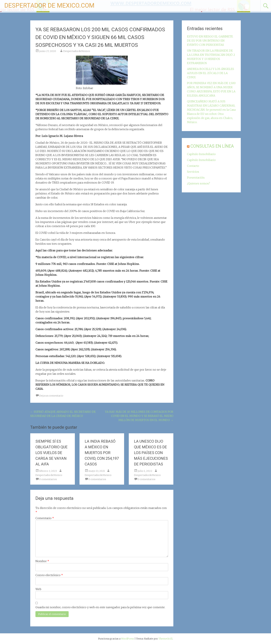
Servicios (193, 172)
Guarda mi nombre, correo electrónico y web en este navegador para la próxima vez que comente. (100, 607)
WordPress (127, 639)
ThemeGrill (165, 639)
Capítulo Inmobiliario (201, 154)
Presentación (196, 178)
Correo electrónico (49, 575)
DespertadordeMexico (77, 51)
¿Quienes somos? (198, 183)
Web (38, 589)
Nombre (42, 561)
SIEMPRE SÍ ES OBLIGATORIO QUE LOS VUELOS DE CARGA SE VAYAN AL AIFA (52, 453)
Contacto (193, 166)
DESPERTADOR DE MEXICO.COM (49, 6)
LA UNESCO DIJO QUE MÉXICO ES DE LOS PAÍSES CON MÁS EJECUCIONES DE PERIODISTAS (151, 453)
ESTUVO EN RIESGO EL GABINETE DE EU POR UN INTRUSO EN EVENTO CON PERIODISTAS (210, 41)
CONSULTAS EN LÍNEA (212, 146)
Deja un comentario (51, 396)
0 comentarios (48, 479)
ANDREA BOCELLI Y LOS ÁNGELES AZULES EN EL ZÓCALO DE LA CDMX (211, 73)
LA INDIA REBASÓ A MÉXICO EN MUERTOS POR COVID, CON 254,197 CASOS (102, 453)
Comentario (45, 518)
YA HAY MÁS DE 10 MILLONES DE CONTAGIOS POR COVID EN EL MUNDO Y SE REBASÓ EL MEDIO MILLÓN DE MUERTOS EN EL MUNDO (139, 416)
